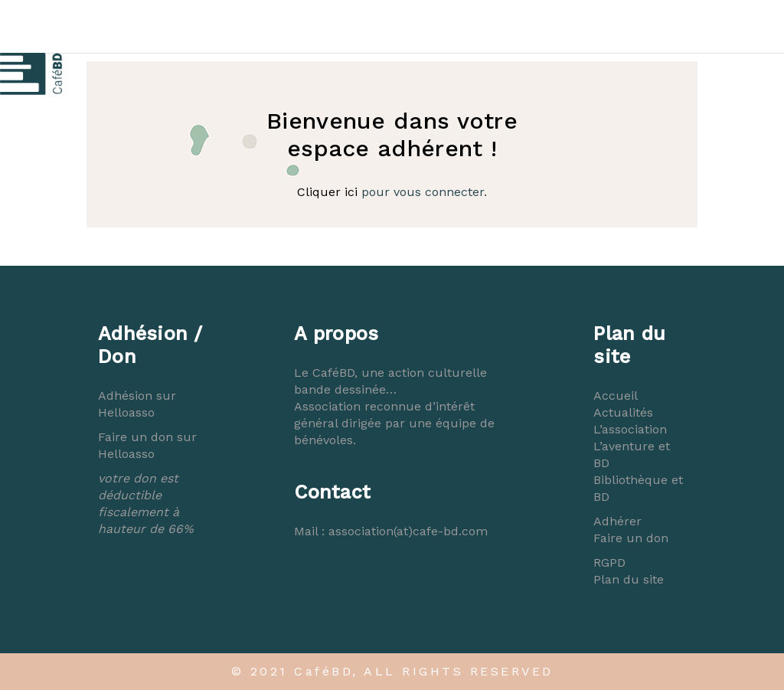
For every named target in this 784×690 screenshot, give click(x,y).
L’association (630, 429)
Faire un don (631, 538)
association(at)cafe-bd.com (408, 531)
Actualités (623, 412)
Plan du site (629, 579)
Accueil (616, 396)
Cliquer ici (327, 192)
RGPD (609, 562)
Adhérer (617, 521)
